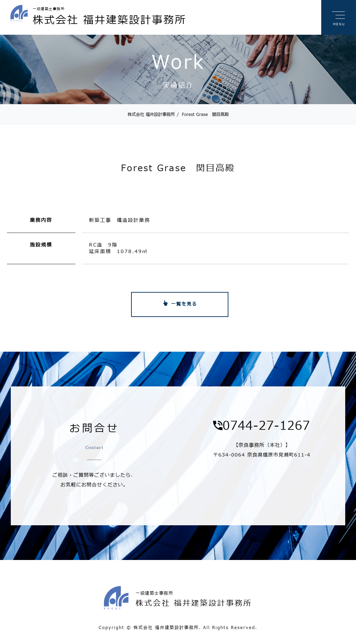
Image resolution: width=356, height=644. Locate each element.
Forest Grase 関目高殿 (203, 115)
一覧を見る (184, 304)
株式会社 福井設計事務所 (151, 115)
